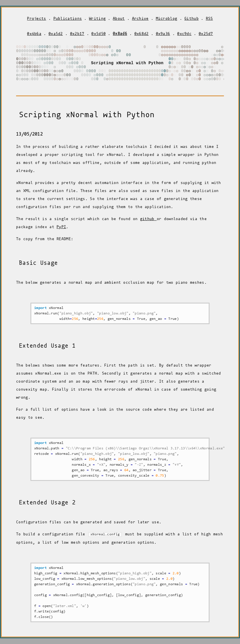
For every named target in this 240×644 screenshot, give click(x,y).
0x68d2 (142, 34)
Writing (97, 18)
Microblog (167, 18)
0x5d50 (98, 34)
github (148, 219)
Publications (68, 18)
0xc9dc (184, 34)
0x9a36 (163, 34)
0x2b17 (77, 34)
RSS (209, 18)
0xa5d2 (56, 34)
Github (191, 18)
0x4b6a (34, 34)
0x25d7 (206, 34)
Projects (36, 18)
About (119, 18)
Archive (140, 18)
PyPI (61, 227)
